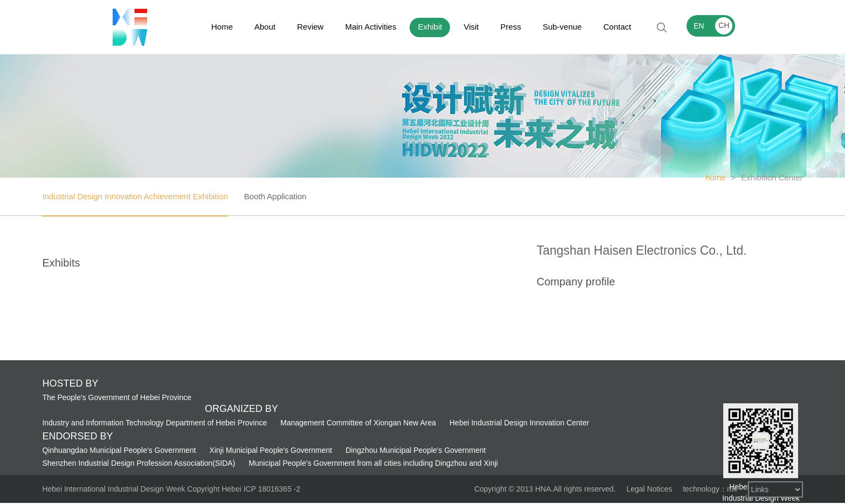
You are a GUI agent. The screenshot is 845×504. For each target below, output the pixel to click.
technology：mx (710, 489)
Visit (471, 27)
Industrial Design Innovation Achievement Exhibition (135, 196)
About (265, 27)
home (716, 177)
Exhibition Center (772, 177)
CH (724, 25)
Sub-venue (562, 27)
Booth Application (275, 196)
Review (310, 27)
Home (222, 27)
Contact (617, 27)
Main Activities (370, 27)
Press (511, 27)
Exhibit (430, 27)
